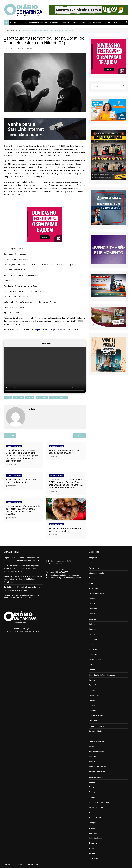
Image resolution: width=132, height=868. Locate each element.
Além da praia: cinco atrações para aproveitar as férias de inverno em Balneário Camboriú (23, 596)
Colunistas (65, 22)
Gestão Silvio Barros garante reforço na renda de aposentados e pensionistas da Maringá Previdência (23, 579)
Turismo (92, 848)
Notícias (13, 22)
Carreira (92, 599)
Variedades (93, 858)
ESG (91, 665)
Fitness (92, 690)
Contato (22, 22)
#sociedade (43, 398)
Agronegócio (94, 568)
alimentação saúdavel (97, 573)
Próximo (79, 435)
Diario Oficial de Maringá (91, 22)
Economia (54, 22)
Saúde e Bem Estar (97, 818)
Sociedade (93, 833)
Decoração (93, 629)
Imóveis (92, 706)
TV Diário (75, 22)
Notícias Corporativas (25, 49)
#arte (8, 398)
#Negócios (93, 558)
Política (92, 792)
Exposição (93, 685)
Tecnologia (93, 843)
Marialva (92, 746)
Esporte (92, 670)
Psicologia (93, 797)
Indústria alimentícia (97, 716)
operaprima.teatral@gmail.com (49, 330)
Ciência (92, 604)
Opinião (92, 782)
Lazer (91, 736)
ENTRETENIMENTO (60, 398)
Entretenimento (95, 660)
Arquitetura (93, 583)
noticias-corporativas (97, 772)
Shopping (93, 828)
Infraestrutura (94, 721)
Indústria (92, 711)
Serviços (92, 823)
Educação (93, 650)
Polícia (92, 787)
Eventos (92, 680)
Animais (92, 578)
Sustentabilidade (95, 838)
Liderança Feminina (97, 741)
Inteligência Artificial (97, 726)
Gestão (92, 700)
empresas (93, 655)
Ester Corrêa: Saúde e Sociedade (102, 675)
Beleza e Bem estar (97, 593)
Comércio (93, 614)
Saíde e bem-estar (96, 807)
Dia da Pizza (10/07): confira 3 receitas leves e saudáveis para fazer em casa (22, 588)
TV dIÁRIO (93, 853)
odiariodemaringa (96, 777)
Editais (92, 644)
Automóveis (94, 588)
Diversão (92, 634)
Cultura (92, 624)
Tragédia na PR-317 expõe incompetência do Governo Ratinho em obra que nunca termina (21, 559)
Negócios (93, 756)
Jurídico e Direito (96, 731)
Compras (93, 619)
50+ (90, 563)
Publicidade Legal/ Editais (38, 22)
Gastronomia (94, 695)
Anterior (10, 435)
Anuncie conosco (110, 22)
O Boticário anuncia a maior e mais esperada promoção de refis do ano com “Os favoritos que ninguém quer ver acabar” (22, 568)
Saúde (92, 813)
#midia (31, 398)
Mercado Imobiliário (97, 751)
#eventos (19, 398)
